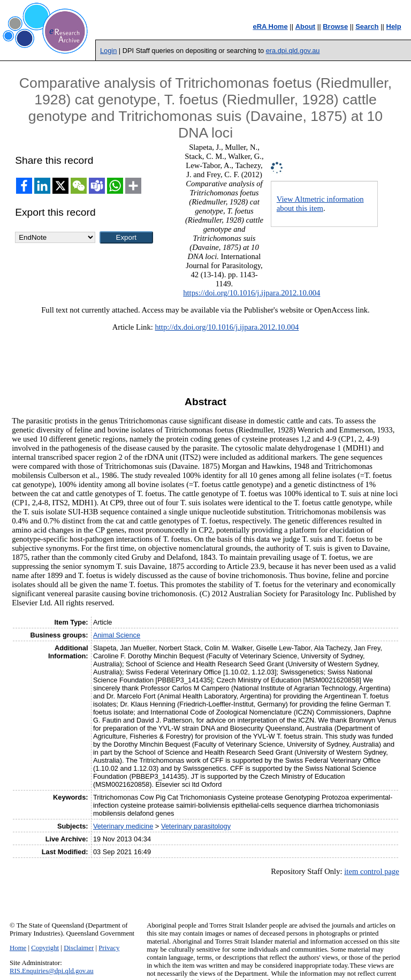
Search (367, 26)
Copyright (45, 948)
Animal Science (117, 635)
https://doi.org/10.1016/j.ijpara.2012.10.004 (252, 293)
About (306, 26)
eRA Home (270, 26)
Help (394, 26)
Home (18, 948)
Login (108, 51)
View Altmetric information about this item (320, 204)
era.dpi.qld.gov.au (293, 51)
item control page (372, 871)
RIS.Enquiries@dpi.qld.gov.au (52, 971)
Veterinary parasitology (196, 826)
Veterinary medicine (123, 826)
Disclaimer (79, 948)
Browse (335, 26)
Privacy (109, 948)
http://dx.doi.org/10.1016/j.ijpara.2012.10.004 (227, 327)
